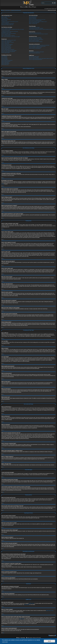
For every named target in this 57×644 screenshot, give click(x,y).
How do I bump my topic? (6, 53)
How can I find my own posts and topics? (36, 42)
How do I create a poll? (5, 43)
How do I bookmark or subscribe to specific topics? (37, 46)
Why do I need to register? (6, 16)
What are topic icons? (5, 64)
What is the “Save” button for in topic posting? (9, 50)
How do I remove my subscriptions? (35, 48)
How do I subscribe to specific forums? (35, 47)
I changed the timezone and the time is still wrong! (10, 31)
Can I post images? (5, 59)
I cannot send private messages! (34, 27)
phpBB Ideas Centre (50, 611)
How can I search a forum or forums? (35, 37)
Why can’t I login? (4, 21)
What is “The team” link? (33, 24)
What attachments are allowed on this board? (36, 52)
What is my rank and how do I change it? (8, 36)
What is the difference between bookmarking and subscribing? (39, 45)
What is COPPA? (4, 17)
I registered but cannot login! (6, 20)
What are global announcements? (7, 60)
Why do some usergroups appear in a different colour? (38, 22)
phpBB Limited (31, 603)
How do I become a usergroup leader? (35, 21)
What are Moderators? (33, 17)
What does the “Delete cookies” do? (7, 25)
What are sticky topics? (5, 62)
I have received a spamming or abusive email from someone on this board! (41, 29)
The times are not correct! (6, 30)
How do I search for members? (34, 41)
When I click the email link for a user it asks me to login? (11, 37)
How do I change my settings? (6, 28)
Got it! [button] (49, 641)
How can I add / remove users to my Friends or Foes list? (38, 34)
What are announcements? (6, 61)
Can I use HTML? (4, 57)
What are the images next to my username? (9, 33)
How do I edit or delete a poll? (6, 45)
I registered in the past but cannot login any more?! (10, 22)
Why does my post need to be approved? (8, 52)
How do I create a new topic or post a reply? (9, 40)
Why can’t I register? (5, 18)
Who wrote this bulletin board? (34, 56)
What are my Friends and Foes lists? (35, 33)
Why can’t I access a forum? (6, 46)
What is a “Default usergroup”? (34, 23)
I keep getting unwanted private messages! (36, 28)
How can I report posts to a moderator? (8, 49)
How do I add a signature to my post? (8, 42)
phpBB (3, 184)
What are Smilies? (4, 58)
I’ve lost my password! (5, 23)
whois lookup (22, 619)
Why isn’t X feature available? (34, 58)
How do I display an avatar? (6, 35)
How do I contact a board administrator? (36, 60)
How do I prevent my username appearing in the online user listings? (13, 29)
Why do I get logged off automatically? (8, 24)
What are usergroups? (33, 18)
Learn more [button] (5, 642)
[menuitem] (27, 7)
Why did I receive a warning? (6, 48)
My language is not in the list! (6, 32)
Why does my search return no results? (35, 38)
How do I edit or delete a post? (6, 41)
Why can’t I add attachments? (6, 47)
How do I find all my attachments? (35, 53)
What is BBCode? (4, 56)
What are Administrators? (33, 16)
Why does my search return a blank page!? (36, 40)
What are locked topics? (5, 63)
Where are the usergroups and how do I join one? (37, 20)
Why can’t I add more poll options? (7, 44)
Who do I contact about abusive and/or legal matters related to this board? (41, 59)
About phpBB (27, 605)
